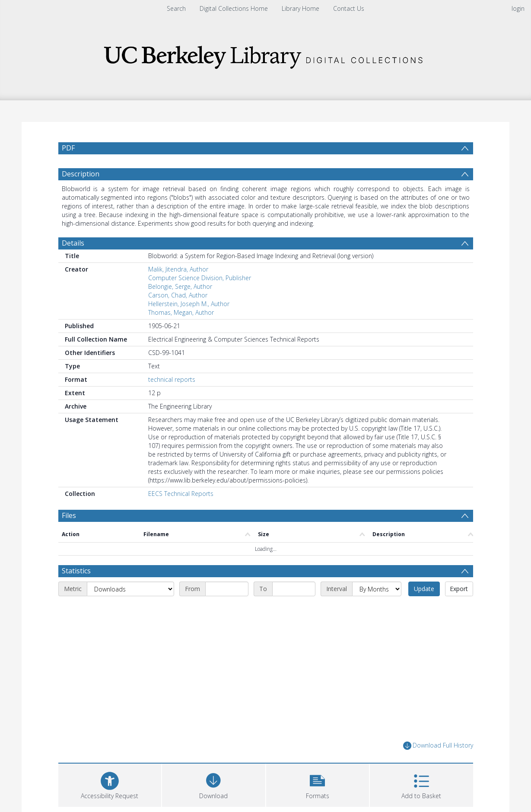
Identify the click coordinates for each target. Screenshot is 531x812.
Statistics (76, 571)
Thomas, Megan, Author (181, 312)
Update (424, 589)
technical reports (172, 379)
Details (73, 243)
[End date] (294, 589)
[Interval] (377, 589)
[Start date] (227, 589)
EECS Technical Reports (181, 494)
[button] (318, 784)
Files (69, 515)
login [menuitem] (518, 8)
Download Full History (438, 746)
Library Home (300, 8)
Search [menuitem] (176, 8)
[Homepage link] (266, 55)
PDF (68, 148)
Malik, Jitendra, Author (178, 269)
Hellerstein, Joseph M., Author (189, 304)
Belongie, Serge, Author (180, 286)
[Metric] (130, 589)
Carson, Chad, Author (178, 295)
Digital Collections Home (234, 8)
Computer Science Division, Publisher (200, 278)
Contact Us (349, 8)
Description (81, 174)
